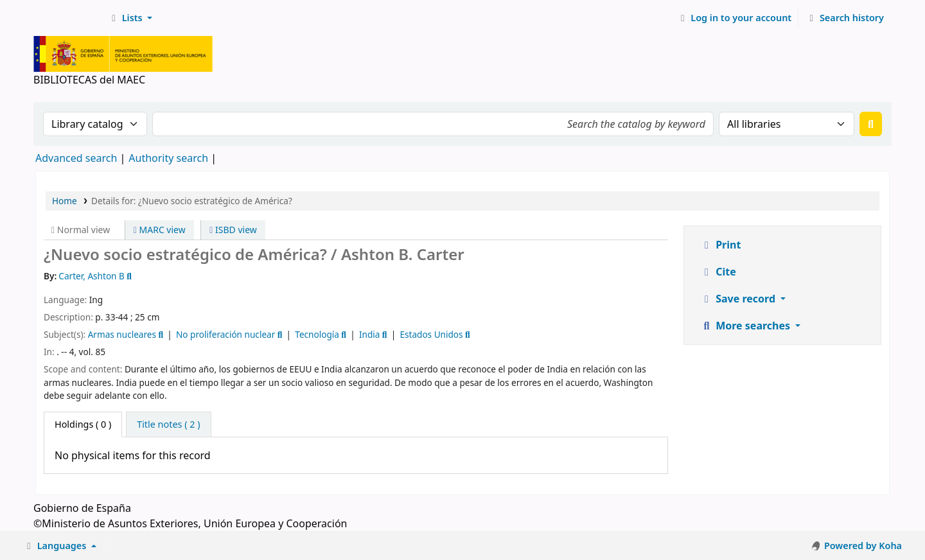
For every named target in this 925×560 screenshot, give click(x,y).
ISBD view (233, 230)
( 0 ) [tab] (83, 424)
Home (65, 201)
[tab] (168, 424)
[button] (130, 18)
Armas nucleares (122, 334)
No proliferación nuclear (225, 334)
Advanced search (76, 158)
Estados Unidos (431, 334)
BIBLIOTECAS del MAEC (68, 18)
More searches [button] (746, 326)
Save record (739, 299)
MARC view (160, 230)
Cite (718, 272)
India (370, 334)
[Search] (871, 124)
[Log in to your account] (735, 18)
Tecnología (317, 334)
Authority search (168, 158)
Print (720, 245)
